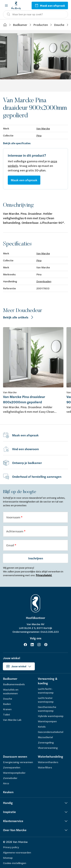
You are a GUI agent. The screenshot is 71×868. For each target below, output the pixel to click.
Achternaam (15, 531)
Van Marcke (43, 128)
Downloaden (44, 281)
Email (10, 545)
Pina (39, 135)
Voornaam (14, 517)
